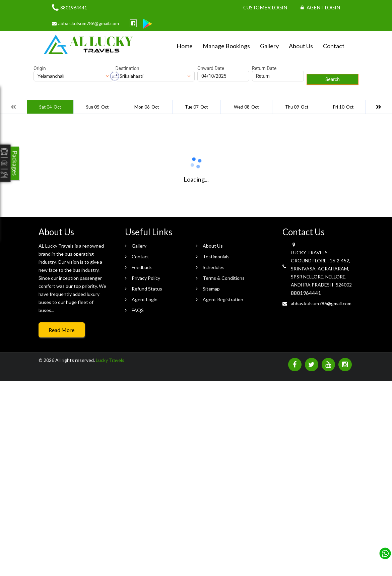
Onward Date (211, 68)
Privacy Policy (146, 278)
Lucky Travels (110, 360)
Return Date (264, 68)
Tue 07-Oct (196, 107)
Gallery (269, 46)
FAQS (138, 310)
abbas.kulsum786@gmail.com (321, 303)
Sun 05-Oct (97, 107)
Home (185, 46)
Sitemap (211, 289)
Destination (127, 68)
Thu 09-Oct (297, 107)
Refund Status (147, 289)
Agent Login (320, 7)
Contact (334, 46)
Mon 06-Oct (147, 107)
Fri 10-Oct (343, 107)
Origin (40, 68)
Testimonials (216, 257)
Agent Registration (223, 299)
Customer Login (265, 7)
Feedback (142, 267)
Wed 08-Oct (246, 107)
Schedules (214, 267)
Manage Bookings (226, 46)
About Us (301, 46)
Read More (61, 330)
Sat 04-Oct (50, 107)
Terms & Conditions (224, 278)
